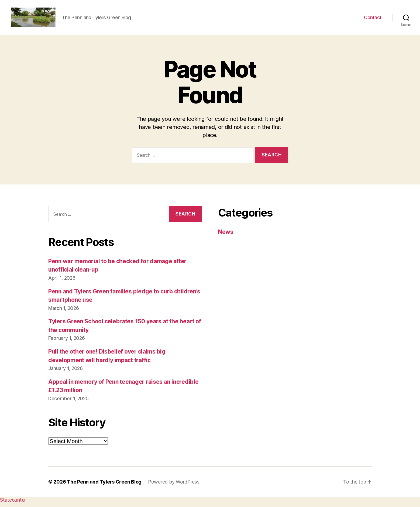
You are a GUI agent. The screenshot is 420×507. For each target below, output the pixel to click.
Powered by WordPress (174, 486)
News (226, 236)
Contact (373, 20)
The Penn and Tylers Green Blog (104, 486)
